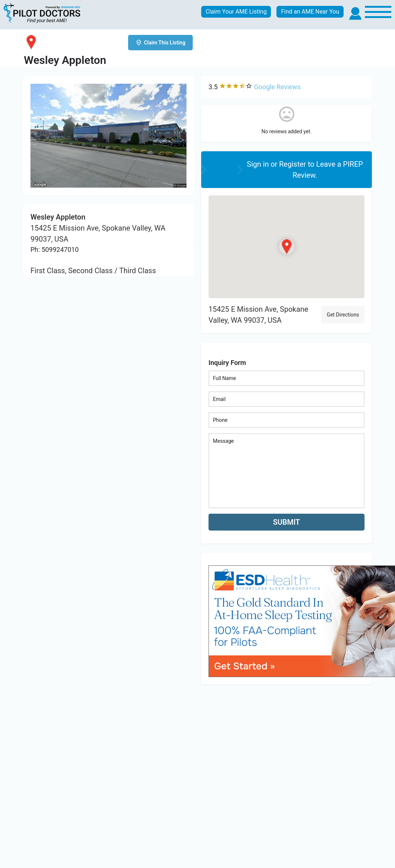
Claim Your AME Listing (236, 12)
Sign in (259, 164)
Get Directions (343, 315)
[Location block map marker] (286, 247)
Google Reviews (277, 87)
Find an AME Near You (310, 12)
